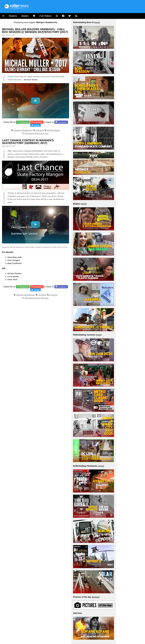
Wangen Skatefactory (23, 130)
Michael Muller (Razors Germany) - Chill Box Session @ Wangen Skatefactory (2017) (35, 31)
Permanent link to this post (36, 133)
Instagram (38, 122)
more (97, 22)
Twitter (37, 125)
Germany (40, 130)
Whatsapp (24, 122)
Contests (53, 295)
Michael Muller (53, 130)
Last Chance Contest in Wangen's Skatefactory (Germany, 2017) (28, 142)
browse (96, 597)
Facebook (62, 122)
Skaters (13, 16)
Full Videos (46, 16)
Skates (25, 16)
